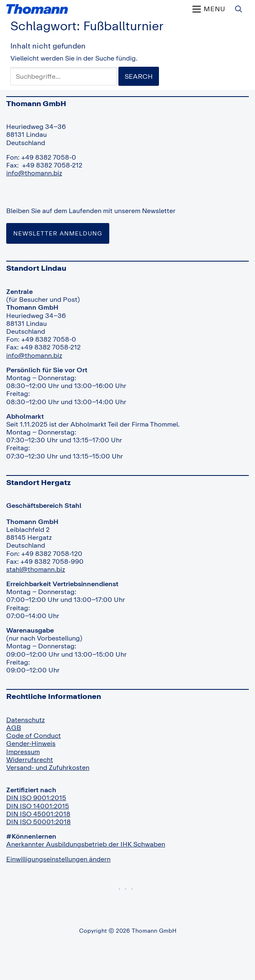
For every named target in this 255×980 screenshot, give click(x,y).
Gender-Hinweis (31, 743)
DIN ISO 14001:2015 (38, 806)
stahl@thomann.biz (36, 569)
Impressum (23, 752)
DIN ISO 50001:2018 (38, 822)
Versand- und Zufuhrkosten (48, 767)
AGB (14, 728)
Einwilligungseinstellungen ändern (58, 859)
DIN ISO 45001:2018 (38, 814)
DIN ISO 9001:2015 (36, 798)
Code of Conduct (34, 735)
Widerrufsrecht (30, 759)
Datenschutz (25, 720)
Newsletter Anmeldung (58, 233)
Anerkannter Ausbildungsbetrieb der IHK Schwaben (86, 844)
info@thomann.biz (34, 173)
